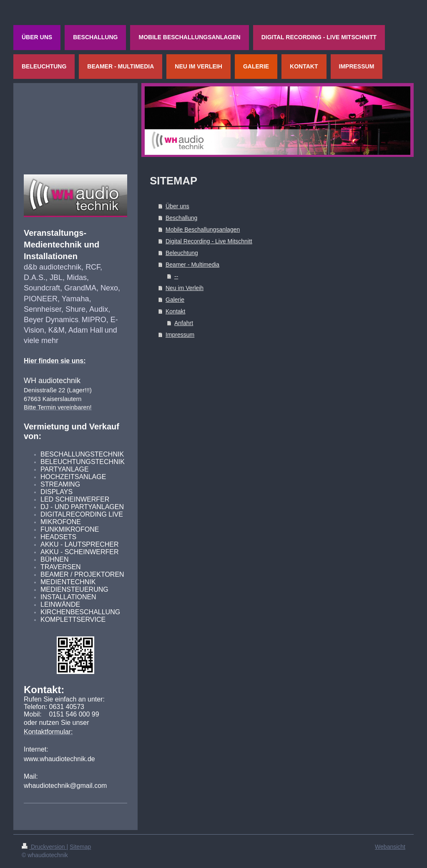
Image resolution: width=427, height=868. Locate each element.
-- (176, 276)
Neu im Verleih (185, 288)
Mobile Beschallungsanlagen (203, 230)
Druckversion (44, 847)
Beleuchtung (182, 253)
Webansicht (390, 847)
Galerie (175, 300)
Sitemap (80, 847)
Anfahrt (184, 323)
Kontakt (175, 311)
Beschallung (181, 218)
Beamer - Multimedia (192, 265)
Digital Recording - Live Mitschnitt (209, 241)
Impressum (180, 335)
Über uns (177, 206)
